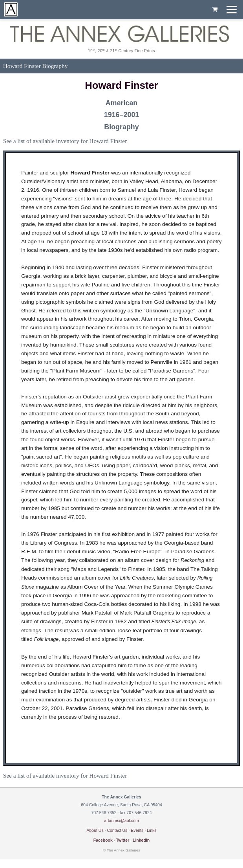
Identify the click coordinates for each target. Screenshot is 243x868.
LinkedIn (141, 840)
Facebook (103, 840)
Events (137, 830)
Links (152, 830)
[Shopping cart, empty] (215, 10)
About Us (95, 830)
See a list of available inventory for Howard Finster (65, 141)
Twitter (123, 840)
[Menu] (232, 10)
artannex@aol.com (121, 820)
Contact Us (117, 830)
